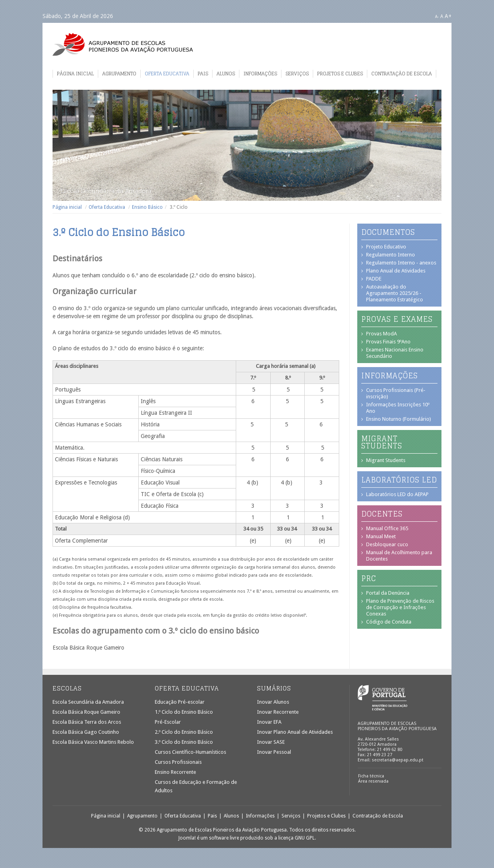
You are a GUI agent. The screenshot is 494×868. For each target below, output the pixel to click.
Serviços (297, 74)
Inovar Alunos (273, 702)
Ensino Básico (147, 207)
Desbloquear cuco (387, 544)
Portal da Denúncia (388, 593)
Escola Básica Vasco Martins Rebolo (93, 742)
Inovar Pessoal (274, 752)
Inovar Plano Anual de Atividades (295, 732)
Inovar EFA (269, 722)
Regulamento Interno (391, 255)
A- (437, 17)
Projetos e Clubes (340, 74)
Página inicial (75, 74)
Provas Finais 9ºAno (388, 342)
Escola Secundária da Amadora (88, 702)
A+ (448, 16)
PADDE (374, 279)
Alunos (226, 74)
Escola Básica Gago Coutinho (86, 732)
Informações (260, 74)
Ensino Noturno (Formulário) (399, 419)
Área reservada (373, 781)
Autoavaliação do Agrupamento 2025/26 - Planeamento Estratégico (395, 293)
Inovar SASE (271, 742)
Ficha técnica (371, 776)
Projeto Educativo (386, 247)
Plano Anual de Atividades (396, 271)
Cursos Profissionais (178, 762)
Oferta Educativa (167, 74)
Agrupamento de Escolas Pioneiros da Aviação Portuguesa (123, 44)
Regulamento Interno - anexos (401, 263)
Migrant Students (386, 460)
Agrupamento (119, 74)
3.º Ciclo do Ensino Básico (184, 742)
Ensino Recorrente (175, 772)
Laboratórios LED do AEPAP (397, 494)
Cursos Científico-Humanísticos (190, 752)
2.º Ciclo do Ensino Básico (184, 732)
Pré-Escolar (168, 722)
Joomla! (187, 838)
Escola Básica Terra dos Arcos (87, 722)
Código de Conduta (389, 622)
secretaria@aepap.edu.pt (398, 760)
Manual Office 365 (387, 528)
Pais (203, 74)
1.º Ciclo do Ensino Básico (184, 712)
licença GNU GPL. (297, 838)
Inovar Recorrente (278, 712)
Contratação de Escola (402, 74)
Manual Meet (381, 536)
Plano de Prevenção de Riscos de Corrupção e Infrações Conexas (400, 607)
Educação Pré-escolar (180, 702)
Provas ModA (382, 334)
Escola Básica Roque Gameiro (86, 712)
